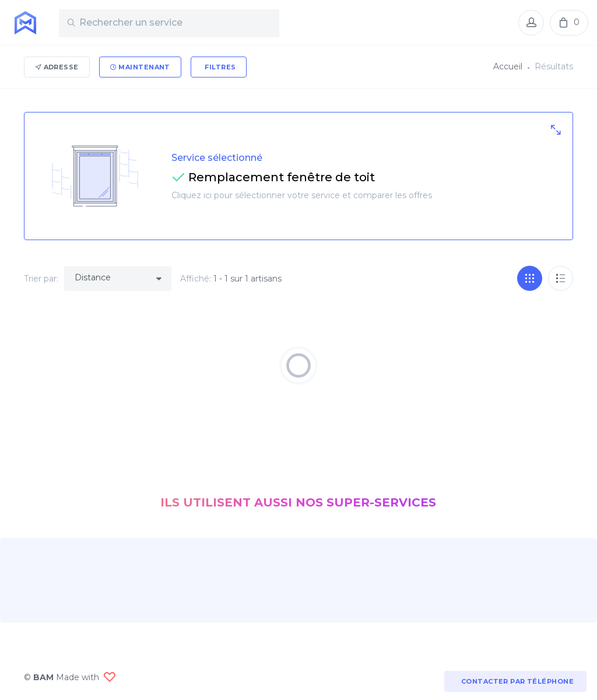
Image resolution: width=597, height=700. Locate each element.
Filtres (220, 67)
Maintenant (140, 67)
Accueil (508, 66)
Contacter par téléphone (515, 681)
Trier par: (41, 279)
